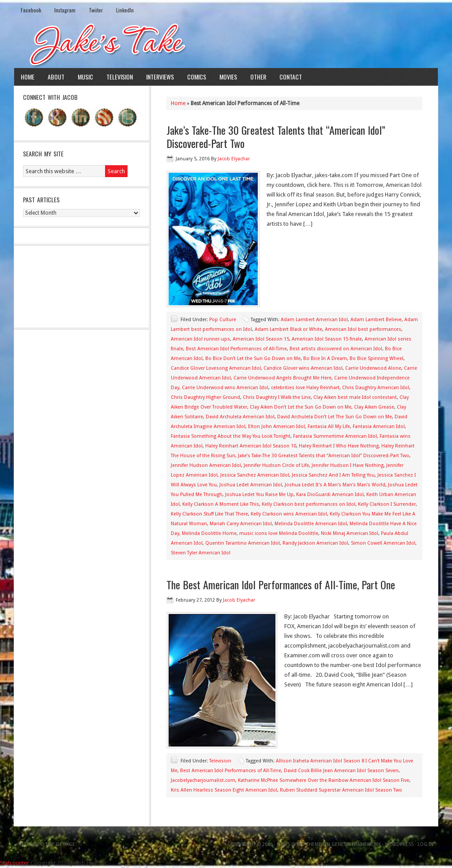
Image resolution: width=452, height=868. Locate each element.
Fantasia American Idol (379, 426)
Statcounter (15, 863)
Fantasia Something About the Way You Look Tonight (231, 436)
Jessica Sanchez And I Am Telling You (333, 475)
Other (258, 77)
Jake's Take (226, 44)
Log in (426, 844)
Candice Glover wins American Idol (303, 368)
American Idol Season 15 (261, 339)
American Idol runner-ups (200, 339)
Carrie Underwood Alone (373, 368)
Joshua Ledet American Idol (251, 485)
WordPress (399, 844)
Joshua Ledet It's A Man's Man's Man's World (335, 485)
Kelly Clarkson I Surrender (387, 504)
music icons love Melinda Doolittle (279, 533)
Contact (291, 77)
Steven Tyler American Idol (201, 553)
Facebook (31, 10)
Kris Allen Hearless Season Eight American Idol (224, 790)
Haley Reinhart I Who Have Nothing (339, 446)
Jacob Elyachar (234, 159)
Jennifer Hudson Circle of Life (276, 465)
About (56, 77)
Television (120, 77)
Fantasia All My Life (329, 426)
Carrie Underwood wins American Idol (225, 388)
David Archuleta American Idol (240, 417)
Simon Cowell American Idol (383, 543)
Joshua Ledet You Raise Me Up (259, 495)
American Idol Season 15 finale (327, 339)
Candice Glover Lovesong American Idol (216, 368)
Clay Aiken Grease (374, 407)
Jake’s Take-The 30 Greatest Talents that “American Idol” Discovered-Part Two (276, 136)
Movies (228, 77)
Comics (197, 77)
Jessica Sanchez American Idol (255, 475)
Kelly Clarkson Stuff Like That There (209, 514)
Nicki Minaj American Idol (350, 533)
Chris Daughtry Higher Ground (205, 397)
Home (28, 77)
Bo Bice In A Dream (325, 358)
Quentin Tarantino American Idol (243, 543)
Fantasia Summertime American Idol (335, 436)
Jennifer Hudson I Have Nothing (348, 465)
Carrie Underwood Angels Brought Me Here (282, 378)
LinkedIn (125, 10)
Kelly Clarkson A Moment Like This (221, 504)
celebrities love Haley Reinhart (305, 388)
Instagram (65, 10)
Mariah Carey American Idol (241, 524)
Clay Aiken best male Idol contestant (355, 397)
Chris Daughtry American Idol (376, 388)
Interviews (160, 77)
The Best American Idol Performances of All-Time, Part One (281, 584)
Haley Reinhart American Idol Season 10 (251, 446)
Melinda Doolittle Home (209, 533)
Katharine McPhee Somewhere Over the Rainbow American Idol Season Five (324, 780)
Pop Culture (223, 320)
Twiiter (96, 10)
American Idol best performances (363, 329)
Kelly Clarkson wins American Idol (289, 514)
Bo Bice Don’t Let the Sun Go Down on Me (253, 358)
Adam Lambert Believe (376, 320)
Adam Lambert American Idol (314, 320)
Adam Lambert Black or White (288, 329)
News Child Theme (299, 844)
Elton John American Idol (277, 426)
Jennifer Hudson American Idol (206, 465)
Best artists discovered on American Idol (336, 349)
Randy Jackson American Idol (315, 543)
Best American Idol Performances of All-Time (236, 349)
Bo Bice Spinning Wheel (377, 358)
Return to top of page (47, 844)
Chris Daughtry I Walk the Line (277, 397)
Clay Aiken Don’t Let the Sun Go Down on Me (301, 407)
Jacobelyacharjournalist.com (203, 780)
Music (85, 77)
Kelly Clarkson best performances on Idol (309, 504)
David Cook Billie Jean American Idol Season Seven (341, 771)
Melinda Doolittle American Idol (311, 524)
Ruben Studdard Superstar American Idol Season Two (341, 790)
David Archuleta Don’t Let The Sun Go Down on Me (335, 417)
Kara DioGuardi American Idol (330, 495)
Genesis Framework (356, 844)
